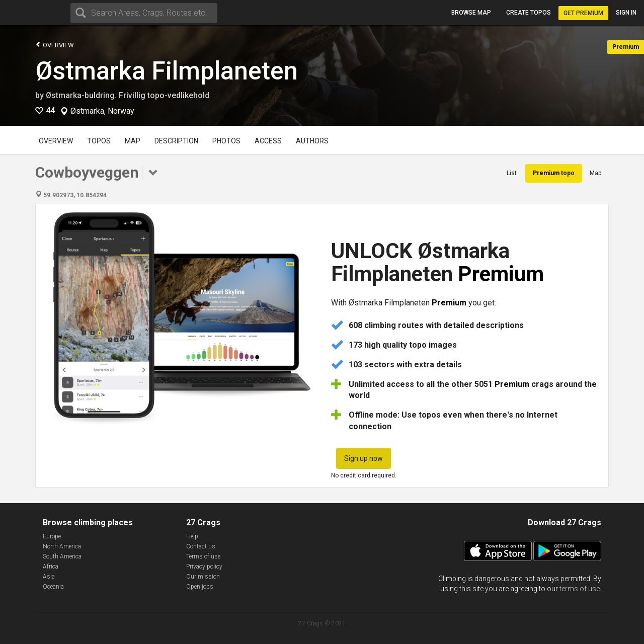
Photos (226, 141)
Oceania (53, 587)
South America (62, 556)
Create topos (529, 13)
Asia (49, 577)
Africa (51, 567)
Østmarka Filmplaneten (167, 71)
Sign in (626, 13)
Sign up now (364, 458)
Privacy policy (204, 567)
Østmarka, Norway (102, 111)
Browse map (471, 13)
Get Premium (583, 13)
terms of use (580, 589)
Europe (52, 536)
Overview (55, 45)
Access (268, 141)
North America (62, 546)
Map (133, 141)
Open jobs (200, 587)
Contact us (201, 546)
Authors (312, 141)
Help (192, 536)
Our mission (203, 577)
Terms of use (203, 556)
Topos (99, 141)
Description (176, 141)
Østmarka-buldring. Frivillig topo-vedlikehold (128, 95)
